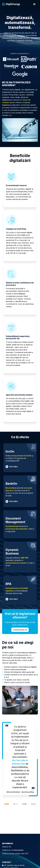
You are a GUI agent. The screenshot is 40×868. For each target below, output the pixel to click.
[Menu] (34, 4)
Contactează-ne (20, 630)
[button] (5, 807)
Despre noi (7, 847)
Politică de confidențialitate (13, 850)
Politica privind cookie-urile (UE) (15, 854)
